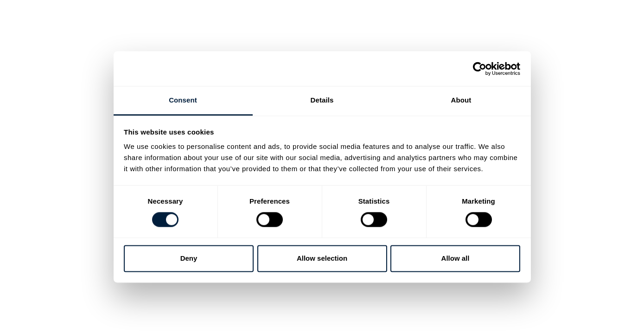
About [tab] (461, 100)
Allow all (456, 258)
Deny (189, 258)
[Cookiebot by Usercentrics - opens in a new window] (480, 69)
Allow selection (322, 258)
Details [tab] (322, 100)
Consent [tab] (183, 100)
